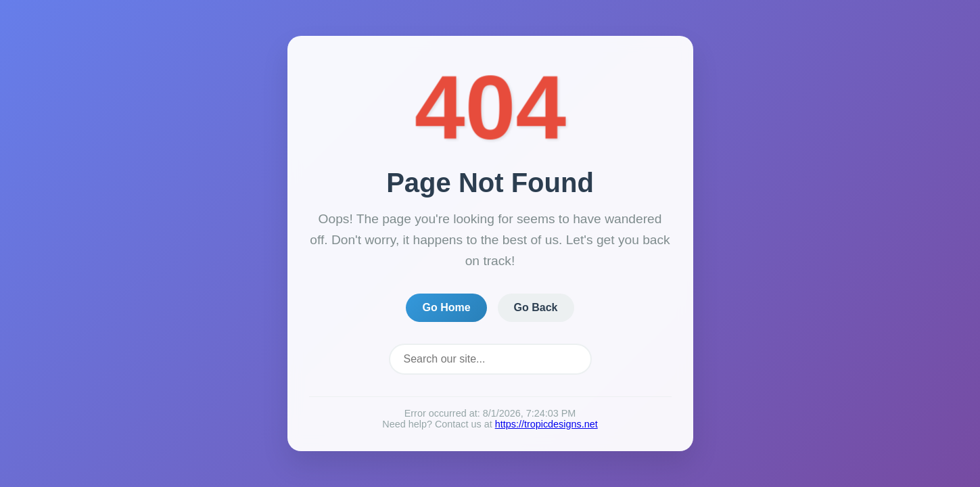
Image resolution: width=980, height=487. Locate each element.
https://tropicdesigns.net (546, 424)
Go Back (536, 307)
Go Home (446, 307)
